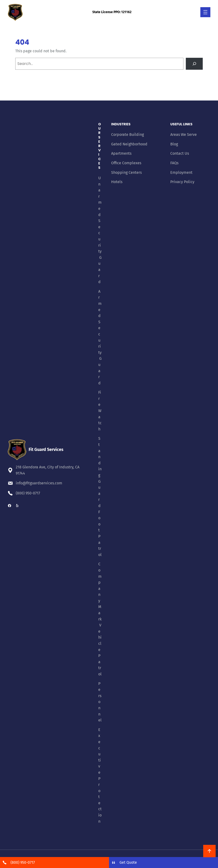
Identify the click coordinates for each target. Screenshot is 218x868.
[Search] (194, 64)
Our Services (100, 146)
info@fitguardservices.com (39, 483)
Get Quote (128, 862)
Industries (121, 124)
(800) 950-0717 (28, 493)
